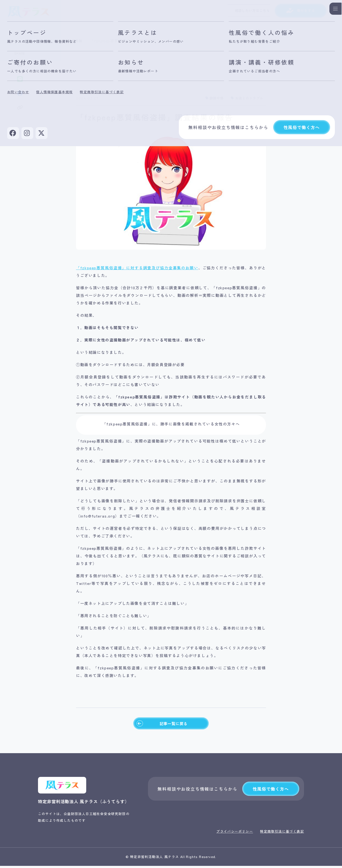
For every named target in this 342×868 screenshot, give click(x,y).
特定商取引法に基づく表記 (282, 833)
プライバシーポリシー (235, 833)
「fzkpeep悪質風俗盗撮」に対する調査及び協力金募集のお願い (137, 268)
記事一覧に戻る (161, 724)
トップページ (51, 41)
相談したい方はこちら (241, 12)
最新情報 (79, 41)
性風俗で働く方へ (271, 791)
